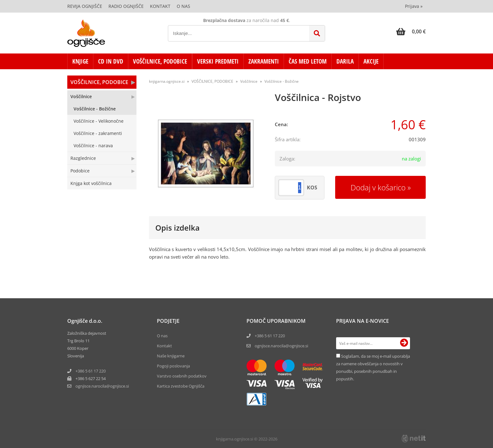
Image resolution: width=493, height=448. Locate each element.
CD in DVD (111, 61)
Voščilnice (81, 96)
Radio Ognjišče (126, 6)
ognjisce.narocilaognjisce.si (102, 386)
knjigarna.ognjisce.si (167, 81)
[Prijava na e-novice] (404, 343)
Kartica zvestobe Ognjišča (181, 386)
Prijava (414, 6)
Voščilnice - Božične (95, 109)
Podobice (80, 171)
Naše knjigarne (171, 356)
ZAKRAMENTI (264, 61)
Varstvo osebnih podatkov (182, 376)
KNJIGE (80, 61)
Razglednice (83, 158)
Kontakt (160, 6)
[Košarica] (411, 31)
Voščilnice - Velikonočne (99, 121)
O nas (183, 6)
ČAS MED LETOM (308, 61)
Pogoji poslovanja (173, 366)
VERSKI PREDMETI (218, 61)
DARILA (345, 61)
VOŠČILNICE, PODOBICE (160, 61)
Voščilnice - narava (93, 146)
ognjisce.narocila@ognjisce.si (281, 346)
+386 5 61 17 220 (91, 371)
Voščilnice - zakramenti (98, 133)
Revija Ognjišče (85, 6)
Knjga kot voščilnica (91, 183)
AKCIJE (371, 61)
